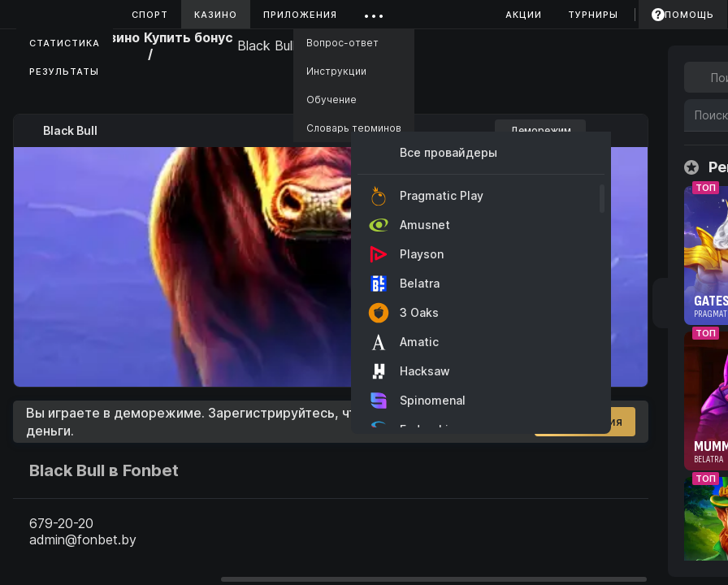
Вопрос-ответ (342, 43)
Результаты (64, 71)
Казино (216, 15)
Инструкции (336, 71)
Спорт (150, 15)
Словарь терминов (354, 128)
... (374, 12)
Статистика (65, 43)
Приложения (300, 15)
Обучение (331, 100)
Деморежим (541, 130)
